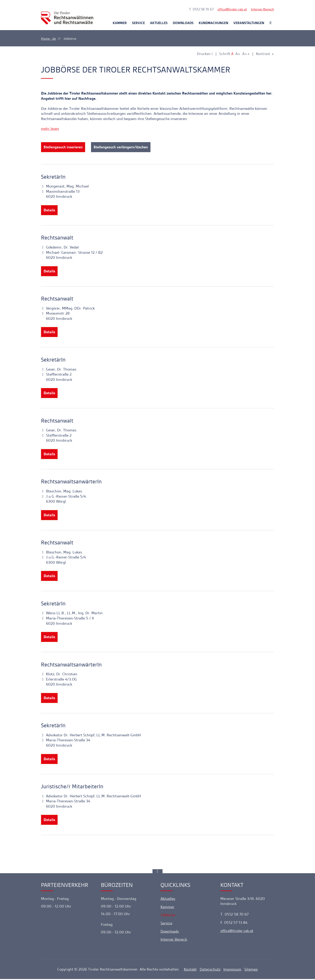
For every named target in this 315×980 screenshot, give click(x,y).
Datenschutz (210, 970)
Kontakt (190, 970)
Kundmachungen (213, 23)
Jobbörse (168, 916)
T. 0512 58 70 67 (201, 9)
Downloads (183, 23)
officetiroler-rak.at (232, 9)
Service (138, 23)
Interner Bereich (262, 9)
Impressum (232, 970)
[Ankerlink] (157, 872)
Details (49, 210)
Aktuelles (159, 23)
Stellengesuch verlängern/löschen (121, 147)
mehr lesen (50, 129)
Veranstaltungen (249, 23)
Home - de (48, 39)
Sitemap (251, 970)
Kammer (120, 23)
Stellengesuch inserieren (63, 147)
